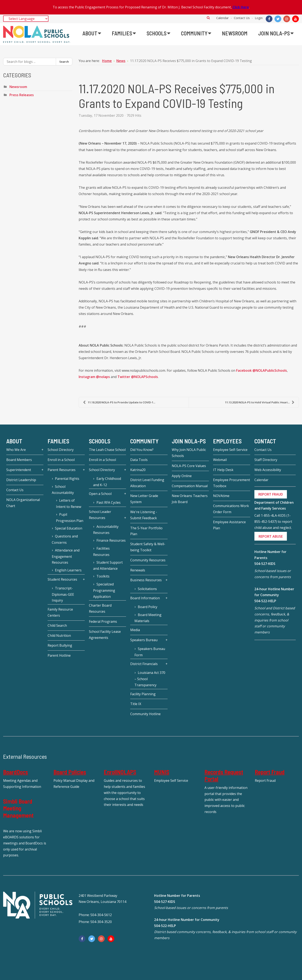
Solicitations (147, 589)
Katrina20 (138, 470)
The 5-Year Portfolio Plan (146, 531)
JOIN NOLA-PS (189, 441)
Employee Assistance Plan (229, 525)
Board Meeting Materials (148, 618)
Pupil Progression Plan (70, 518)
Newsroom (18, 87)
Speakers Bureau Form (150, 652)
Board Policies (70, 772)
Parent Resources (62, 470)
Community (144, 441)
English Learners (68, 570)
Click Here (241, 7)
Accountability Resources (106, 530)
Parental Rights (67, 479)
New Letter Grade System (144, 499)
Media (135, 630)
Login (259, 18)
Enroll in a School (61, 460)
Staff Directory (266, 460)
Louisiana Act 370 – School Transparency (150, 679)
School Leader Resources (100, 515)
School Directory (61, 450)
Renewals (138, 570)
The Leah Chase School (107, 450)
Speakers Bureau (144, 640)
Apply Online (182, 476)
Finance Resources (111, 540)
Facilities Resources (101, 551)
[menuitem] (92, 33)
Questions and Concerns (65, 539)
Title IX (136, 704)
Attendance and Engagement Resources (66, 556)
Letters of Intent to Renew (69, 504)
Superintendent (19, 470)
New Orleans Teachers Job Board (190, 499)
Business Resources (146, 580)
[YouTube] (295, 19)
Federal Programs (103, 621)
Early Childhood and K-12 (107, 482)
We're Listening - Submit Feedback (144, 515)
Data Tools (139, 460)
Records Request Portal (224, 775)
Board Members (19, 460)
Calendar (223, 18)
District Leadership (21, 480)
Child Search (57, 625)
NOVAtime (221, 496)
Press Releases (22, 95)
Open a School (100, 494)
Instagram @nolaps (94, 377)
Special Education (69, 528)
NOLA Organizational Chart (23, 503)
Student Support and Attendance (108, 566)
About (14, 441)
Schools (100, 441)
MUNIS (162, 772)
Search (208, 18)
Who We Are (16, 450)
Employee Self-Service (230, 450)
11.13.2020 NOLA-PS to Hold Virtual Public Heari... (260, 402)
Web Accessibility (268, 470)
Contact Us (242, 18)
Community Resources (148, 560)
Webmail (220, 460)
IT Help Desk (223, 470)
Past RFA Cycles (109, 502)
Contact (265, 441)
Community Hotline (145, 714)
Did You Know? (142, 450)
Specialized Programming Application (104, 590)
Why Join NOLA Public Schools (189, 453)
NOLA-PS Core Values (189, 466)
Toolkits (103, 576)
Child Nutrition (59, 636)
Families (58, 441)
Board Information (145, 598)
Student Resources (62, 579)
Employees (227, 441)
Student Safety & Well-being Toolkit (148, 547)
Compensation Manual (190, 486)
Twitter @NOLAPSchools (138, 377)
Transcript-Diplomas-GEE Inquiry (63, 594)
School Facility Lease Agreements (105, 635)
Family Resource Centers (60, 612)
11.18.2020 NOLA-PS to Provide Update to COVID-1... (119, 402)
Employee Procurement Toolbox (232, 483)
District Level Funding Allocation (147, 483)
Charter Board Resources (100, 608)
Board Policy (148, 607)
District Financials (144, 664)
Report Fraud (270, 772)
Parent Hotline (59, 655)
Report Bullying (60, 645)
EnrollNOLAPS (120, 772)
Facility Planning (143, 694)
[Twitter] (278, 19)
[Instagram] (287, 19)
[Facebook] (269, 19)
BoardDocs (16, 772)
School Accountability (63, 490)
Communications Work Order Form (231, 509)
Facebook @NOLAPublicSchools (261, 371)
